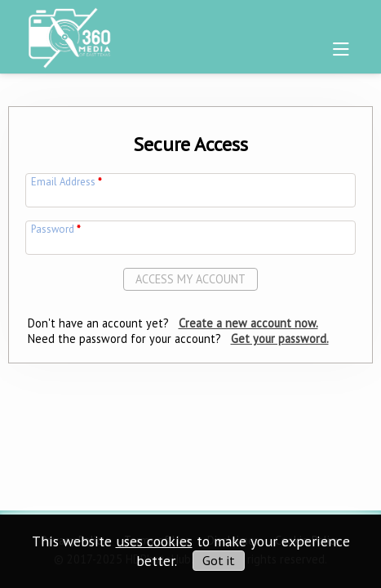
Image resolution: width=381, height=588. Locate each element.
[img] (69, 33)
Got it (219, 560)
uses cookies (154, 541)
